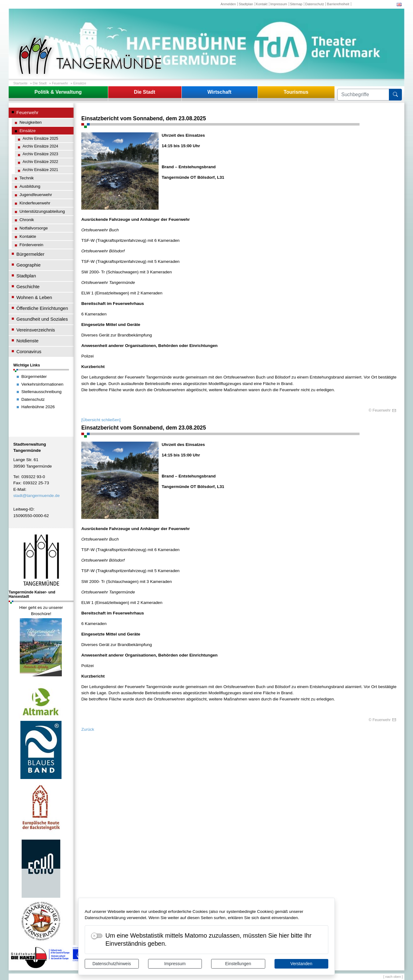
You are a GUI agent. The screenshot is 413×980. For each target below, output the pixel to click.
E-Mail (19, 489)
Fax (17, 483)
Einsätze (80, 83)
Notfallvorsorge (34, 228)
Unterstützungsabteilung (42, 211)
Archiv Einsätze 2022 (40, 162)
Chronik (27, 220)
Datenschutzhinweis (112, 964)
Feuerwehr (60, 83)
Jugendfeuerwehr (36, 195)
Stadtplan (246, 4)
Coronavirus (29, 351)
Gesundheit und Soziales (42, 319)
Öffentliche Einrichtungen (42, 308)
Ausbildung (30, 186)
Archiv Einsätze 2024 (40, 146)
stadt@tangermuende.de (36, 496)
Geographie (28, 265)
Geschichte (28, 287)
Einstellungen (238, 964)
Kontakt (262, 4)
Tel (16, 477)
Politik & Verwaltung (58, 92)
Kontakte (28, 236)
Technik (27, 178)
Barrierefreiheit (338, 4)
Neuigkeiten (31, 122)
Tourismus (296, 92)
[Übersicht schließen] (101, 420)
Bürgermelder (30, 254)
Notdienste (28, 341)
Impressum (175, 964)
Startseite (20, 83)
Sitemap (296, 4)
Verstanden (301, 964)
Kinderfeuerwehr (35, 203)
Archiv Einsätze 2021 (40, 170)
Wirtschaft (219, 92)
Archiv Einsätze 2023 (40, 154)
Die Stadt (40, 83)
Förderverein (31, 245)
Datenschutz (315, 4)
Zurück (88, 729)
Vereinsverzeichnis (36, 330)
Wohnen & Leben (34, 297)
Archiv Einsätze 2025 (40, 139)
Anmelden (228, 4)
